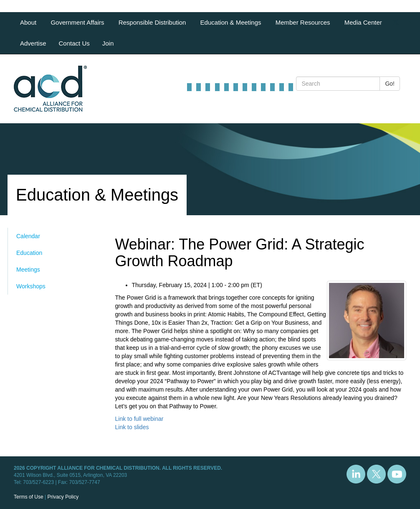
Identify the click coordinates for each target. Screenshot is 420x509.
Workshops (31, 286)
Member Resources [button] (304, 22)
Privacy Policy (63, 497)
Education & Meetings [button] (232, 22)
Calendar (28, 236)
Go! (390, 84)
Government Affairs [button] (78, 22)
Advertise (33, 43)
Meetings (28, 270)
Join (108, 43)
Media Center (363, 22)
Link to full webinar (139, 419)
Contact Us (74, 43)
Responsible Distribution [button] (153, 22)
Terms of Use (29, 497)
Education (29, 253)
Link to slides (132, 427)
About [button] (29, 22)
